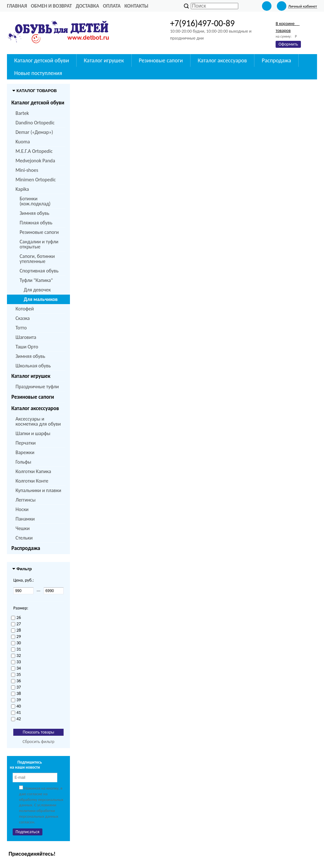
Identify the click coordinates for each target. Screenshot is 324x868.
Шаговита (26, 337)
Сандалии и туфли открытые (39, 244)
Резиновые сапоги (39, 232)
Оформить (288, 44)
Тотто (21, 328)
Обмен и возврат (51, 6)
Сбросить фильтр (38, 742)
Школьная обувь (33, 366)
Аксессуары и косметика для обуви (38, 421)
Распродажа (26, 548)
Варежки (25, 452)
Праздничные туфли (37, 387)
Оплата (112, 6)
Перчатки (26, 443)
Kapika (22, 189)
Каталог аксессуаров (35, 408)
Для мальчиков (41, 299)
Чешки (23, 528)
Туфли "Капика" (36, 280)
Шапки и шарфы (33, 433)
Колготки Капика (33, 471)
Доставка (87, 6)
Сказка (23, 318)
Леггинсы (25, 500)
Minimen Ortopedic (36, 180)
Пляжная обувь (36, 223)
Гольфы (23, 462)
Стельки (24, 538)
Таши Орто (27, 347)
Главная (17, 6)
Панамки (25, 519)
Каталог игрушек (31, 376)
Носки (22, 509)
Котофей (25, 309)
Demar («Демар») (34, 132)
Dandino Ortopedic (35, 123)
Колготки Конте (32, 481)
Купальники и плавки (38, 490)
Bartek (22, 113)
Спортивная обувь (39, 271)
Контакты (136, 6)
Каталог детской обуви (38, 103)
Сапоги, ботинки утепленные (37, 259)
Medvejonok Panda (35, 161)
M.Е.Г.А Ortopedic (34, 151)
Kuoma (23, 142)
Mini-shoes (27, 170)
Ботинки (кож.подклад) (35, 201)
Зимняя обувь (34, 213)
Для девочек (37, 290)
